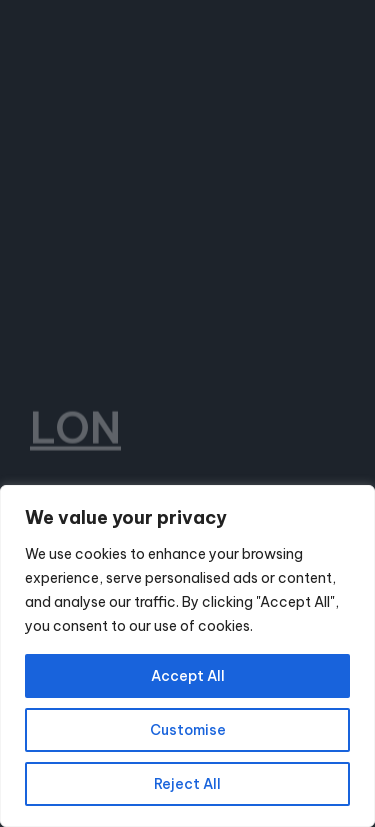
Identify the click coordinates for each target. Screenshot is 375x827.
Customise (188, 730)
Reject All (187, 784)
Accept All (188, 676)
